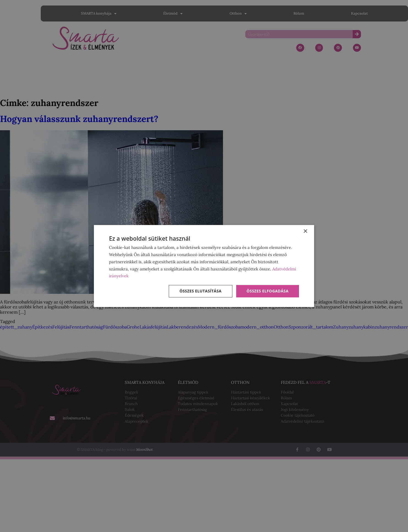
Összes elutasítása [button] (201, 291)
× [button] (305, 231)
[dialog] (204, 266)
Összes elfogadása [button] (268, 291)
